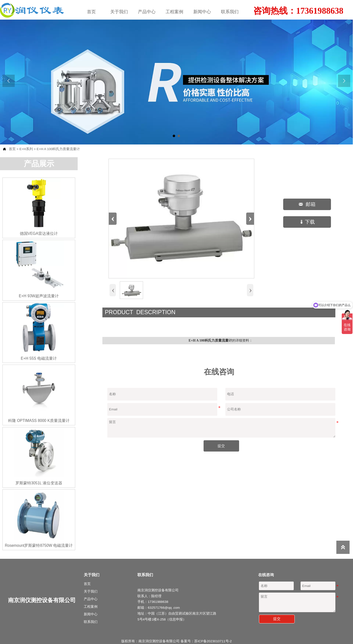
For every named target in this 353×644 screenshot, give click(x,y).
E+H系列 (26, 149)
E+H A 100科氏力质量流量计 (58, 149)
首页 (12, 149)
